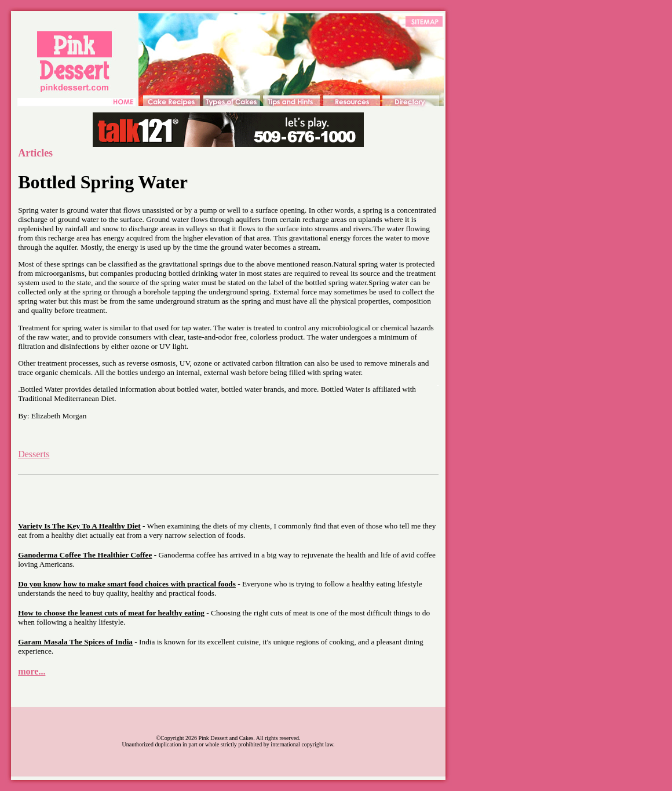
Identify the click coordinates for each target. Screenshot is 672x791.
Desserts (34, 454)
